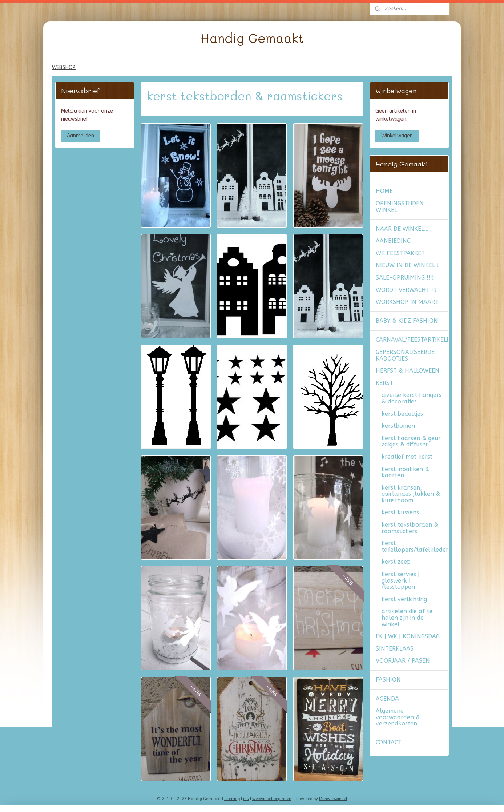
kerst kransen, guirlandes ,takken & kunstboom (411, 494)
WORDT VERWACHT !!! (406, 290)
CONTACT (389, 742)
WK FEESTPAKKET (400, 253)
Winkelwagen (397, 136)
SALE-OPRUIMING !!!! (405, 278)
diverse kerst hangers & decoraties (412, 398)
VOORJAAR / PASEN (403, 661)
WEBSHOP (64, 67)
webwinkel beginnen (272, 799)
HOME (384, 191)
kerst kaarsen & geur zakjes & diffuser (411, 441)
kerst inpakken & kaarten (405, 472)
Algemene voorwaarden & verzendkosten (398, 717)
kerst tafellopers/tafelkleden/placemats (415, 546)
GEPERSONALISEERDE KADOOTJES (405, 355)
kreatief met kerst (407, 457)
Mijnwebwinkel (333, 799)
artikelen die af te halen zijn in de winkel (407, 618)
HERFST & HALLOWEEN (408, 371)
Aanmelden (80, 136)
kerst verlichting (404, 599)
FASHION (388, 680)
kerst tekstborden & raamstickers (410, 528)
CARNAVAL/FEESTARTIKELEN (412, 340)
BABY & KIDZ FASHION (407, 321)
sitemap (232, 799)
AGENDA (387, 699)
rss (246, 799)
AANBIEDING (393, 241)
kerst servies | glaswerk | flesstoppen (401, 580)
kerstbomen (398, 426)
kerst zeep (396, 562)
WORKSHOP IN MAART (407, 302)
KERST (384, 383)
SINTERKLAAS (395, 649)
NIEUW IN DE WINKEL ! (407, 265)
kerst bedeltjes (402, 414)
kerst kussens (400, 512)
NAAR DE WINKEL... (402, 229)
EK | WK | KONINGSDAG (408, 636)
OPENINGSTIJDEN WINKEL (400, 207)
